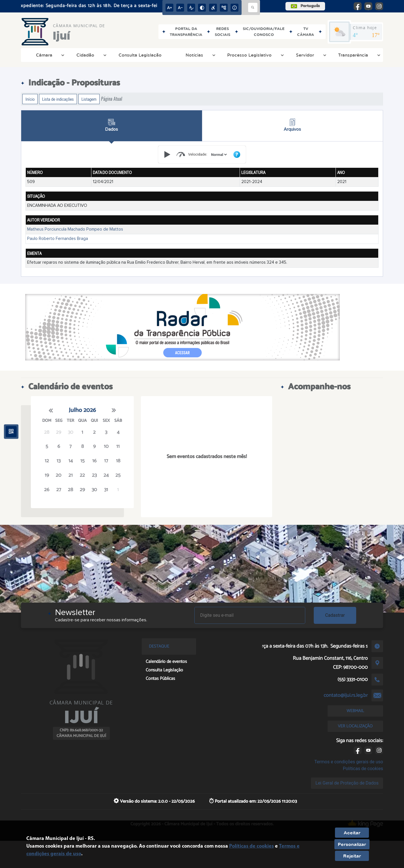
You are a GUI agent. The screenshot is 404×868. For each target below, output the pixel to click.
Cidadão (91, 55)
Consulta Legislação (140, 55)
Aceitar (352, 833)
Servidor (310, 55)
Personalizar (352, 844)
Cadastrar (335, 615)
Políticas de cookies (363, 769)
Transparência (358, 55)
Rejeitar (352, 856)
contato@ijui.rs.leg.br (346, 695)
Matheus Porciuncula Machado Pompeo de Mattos (75, 229)
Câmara (50, 55)
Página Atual (112, 99)
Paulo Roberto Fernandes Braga (58, 239)
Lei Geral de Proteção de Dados (347, 783)
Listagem (89, 99)
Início (30, 99)
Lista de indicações (58, 99)
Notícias (200, 55)
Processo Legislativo (255, 55)
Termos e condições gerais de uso (349, 762)
